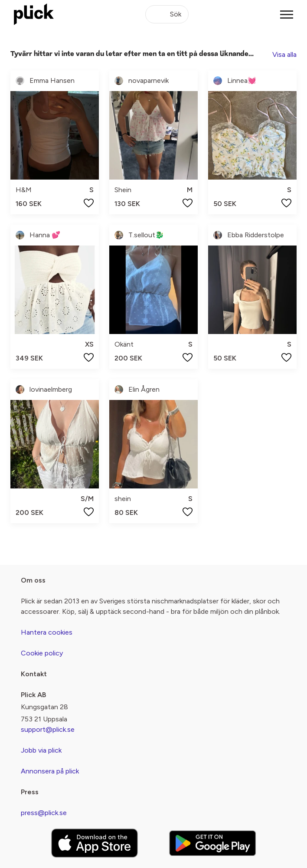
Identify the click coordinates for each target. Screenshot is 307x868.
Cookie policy (42, 653)
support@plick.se (48, 729)
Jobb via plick (41, 750)
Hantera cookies (47, 632)
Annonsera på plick (50, 771)
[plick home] (34, 14)
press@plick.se (44, 813)
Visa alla (284, 54)
